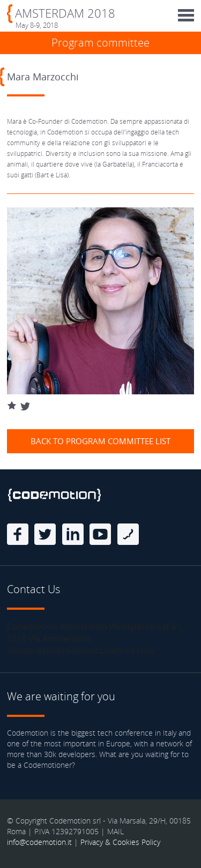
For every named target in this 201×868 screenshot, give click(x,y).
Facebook (18, 534)
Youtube (100, 534)
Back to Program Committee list (100, 441)
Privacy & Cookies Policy (120, 842)
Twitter (45, 534)
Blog (128, 534)
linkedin (73, 534)
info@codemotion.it (39, 842)
